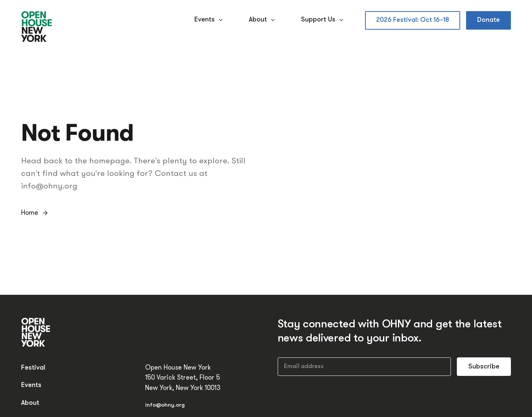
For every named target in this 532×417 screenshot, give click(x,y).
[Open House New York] (37, 27)
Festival (33, 368)
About (263, 20)
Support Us (323, 20)
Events (210, 20)
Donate (488, 20)
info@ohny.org (165, 405)
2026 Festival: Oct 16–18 (413, 20)
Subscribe (484, 367)
